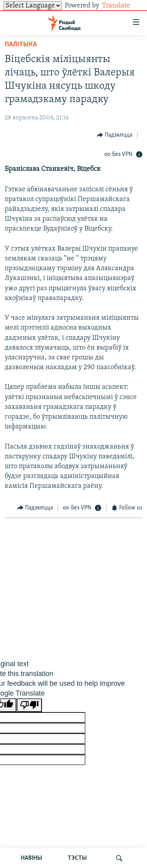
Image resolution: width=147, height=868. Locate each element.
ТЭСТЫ (77, 858)
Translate (122, 6)
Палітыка (21, 45)
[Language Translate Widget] (33, 6)
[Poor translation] (29, 705)
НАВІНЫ (31, 858)
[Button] (115, 135)
